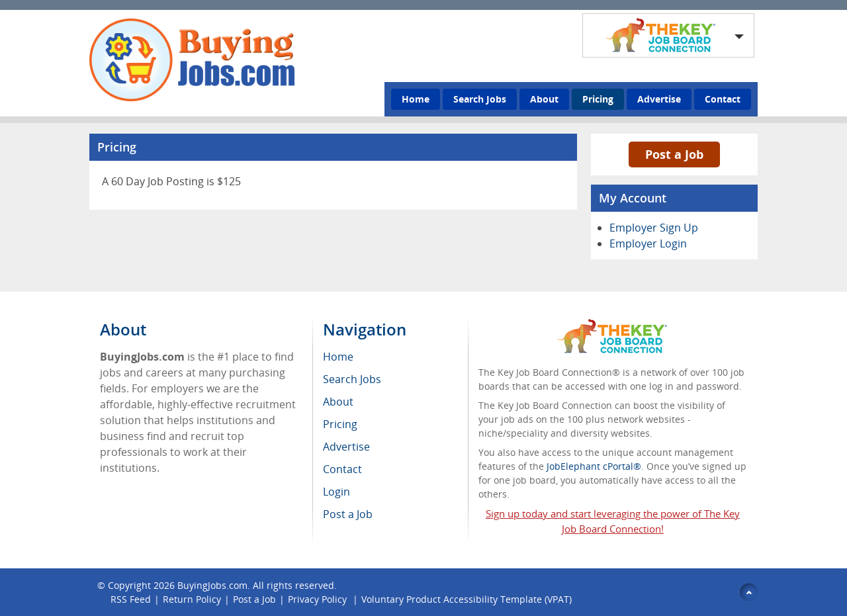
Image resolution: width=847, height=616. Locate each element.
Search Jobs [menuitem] (352, 379)
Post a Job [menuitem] (348, 514)
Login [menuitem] (336, 492)
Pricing (598, 99)
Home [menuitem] (338, 357)
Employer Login (648, 243)
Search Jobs (480, 99)
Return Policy (192, 599)
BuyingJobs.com (212, 585)
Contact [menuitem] (342, 469)
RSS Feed (131, 599)
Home (416, 99)
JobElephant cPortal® (594, 466)
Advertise (659, 99)
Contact (723, 99)
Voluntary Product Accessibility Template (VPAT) (467, 599)
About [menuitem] (338, 402)
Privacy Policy (319, 599)
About (544, 99)
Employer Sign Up (654, 228)
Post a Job (674, 154)
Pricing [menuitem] (340, 424)
